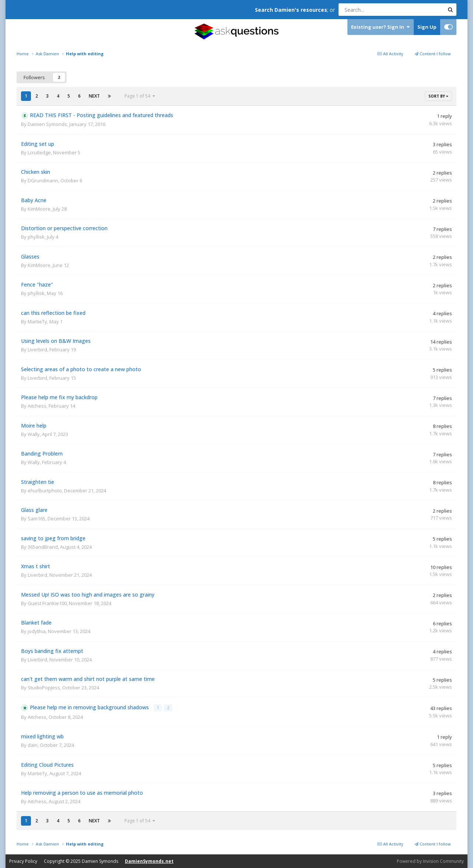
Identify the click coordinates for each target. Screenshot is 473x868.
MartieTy (37, 321)
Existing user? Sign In (380, 27)
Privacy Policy (23, 861)
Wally (34, 434)
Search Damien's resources (291, 10)
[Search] (372, 10)
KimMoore (39, 209)
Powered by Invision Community (430, 860)
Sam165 (36, 519)
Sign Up (427, 27)
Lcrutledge (39, 152)
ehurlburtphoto (45, 491)
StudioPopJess (44, 688)
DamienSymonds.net (149, 861)
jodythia (37, 631)
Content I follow (433, 54)
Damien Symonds (47, 124)
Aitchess (37, 406)
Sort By (438, 96)
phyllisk (36, 237)
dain (33, 744)
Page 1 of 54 (140, 96)
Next (94, 96)
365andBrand (43, 547)
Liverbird (37, 349)
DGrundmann (43, 180)
